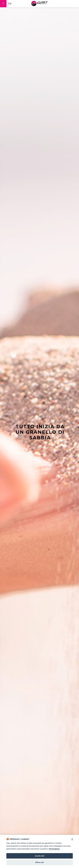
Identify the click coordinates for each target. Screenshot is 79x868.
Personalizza (54, 849)
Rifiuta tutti (40, 862)
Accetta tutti (39, 856)
